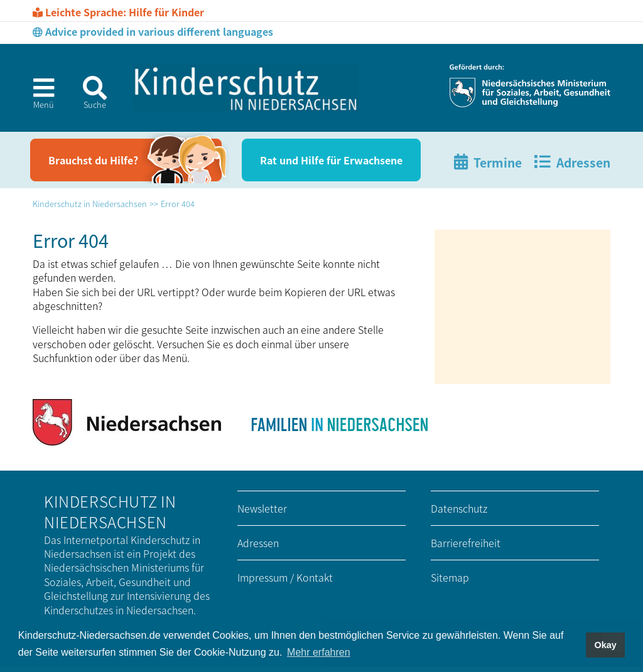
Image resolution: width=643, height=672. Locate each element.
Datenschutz (459, 508)
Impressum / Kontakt (285, 577)
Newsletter (262, 508)
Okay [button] (605, 645)
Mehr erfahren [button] (319, 652)
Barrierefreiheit (466, 543)
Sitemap (450, 577)
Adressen (258, 543)
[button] (38, 97)
